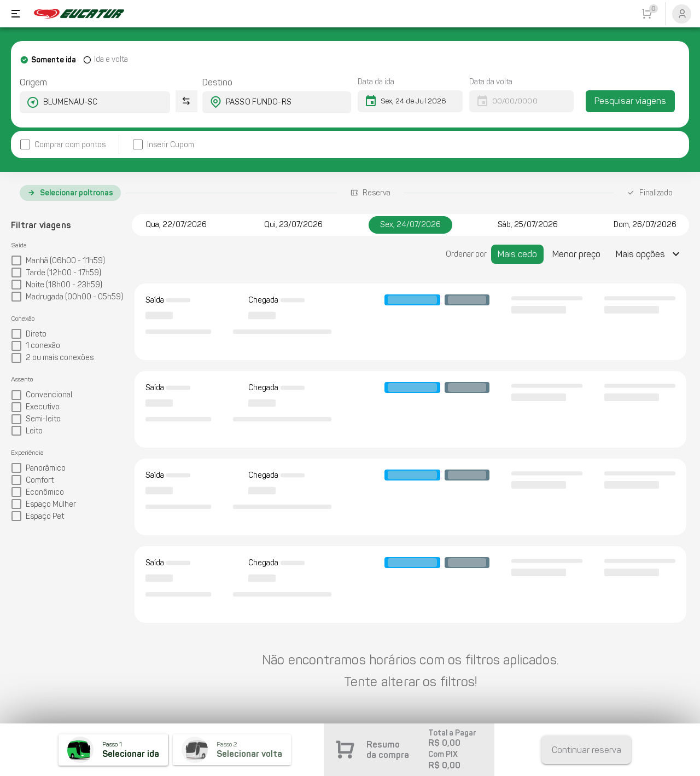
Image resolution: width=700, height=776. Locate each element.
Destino (217, 82)
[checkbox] (63, 145)
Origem (33, 82)
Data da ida (376, 82)
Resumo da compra (388, 750)
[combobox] (85, 102)
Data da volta (491, 82)
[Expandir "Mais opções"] (649, 254)
